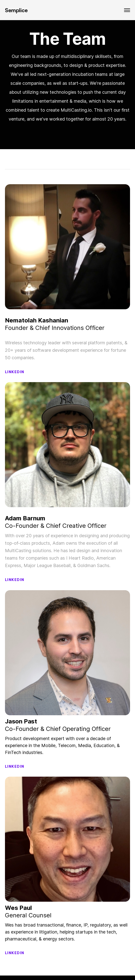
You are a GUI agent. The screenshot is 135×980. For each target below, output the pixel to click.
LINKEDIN (15, 372)
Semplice (16, 10)
